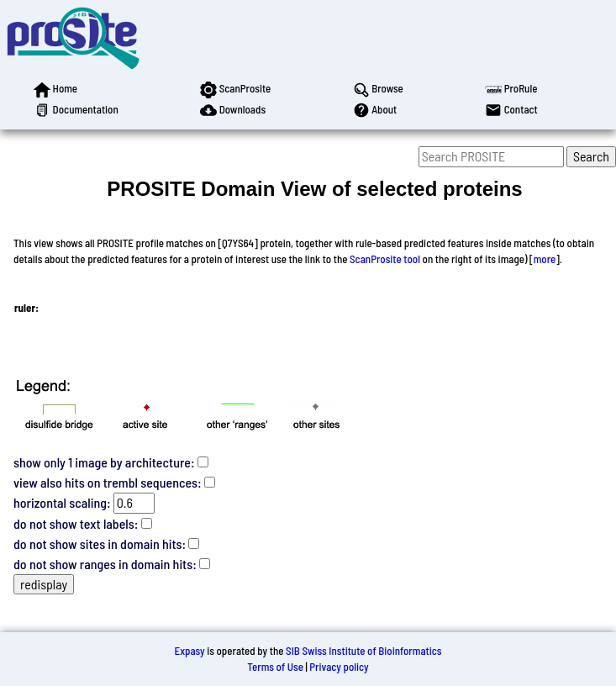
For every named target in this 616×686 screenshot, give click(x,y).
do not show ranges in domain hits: (106, 564)
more (545, 259)
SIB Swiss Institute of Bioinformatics (363, 651)
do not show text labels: (77, 523)
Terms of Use (275, 667)
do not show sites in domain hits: (101, 544)
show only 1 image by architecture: (105, 462)
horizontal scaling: (63, 502)
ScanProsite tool (385, 259)
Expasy (189, 651)
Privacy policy (339, 667)
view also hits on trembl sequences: (109, 482)
